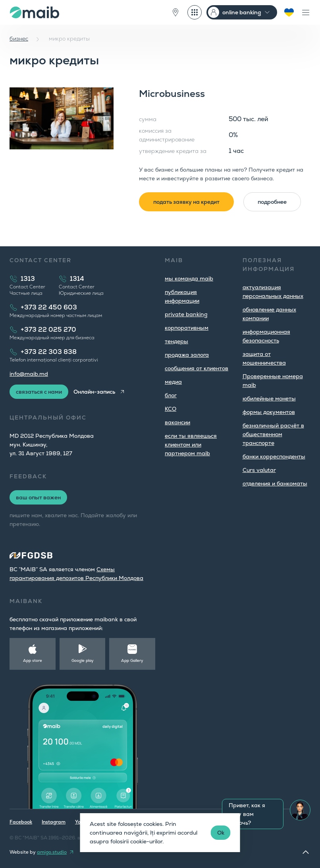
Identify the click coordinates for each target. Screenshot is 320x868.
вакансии (177, 422)
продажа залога (187, 355)
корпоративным (187, 328)
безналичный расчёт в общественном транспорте (273, 434)
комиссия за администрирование (167, 135)
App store (33, 660)
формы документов (269, 412)
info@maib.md (29, 374)
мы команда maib (189, 278)
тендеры (176, 341)
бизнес (19, 39)
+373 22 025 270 (48, 330)
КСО (171, 409)
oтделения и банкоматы (275, 483)
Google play (83, 660)
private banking (186, 314)
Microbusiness (172, 94)
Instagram (54, 822)
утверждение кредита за (173, 151)
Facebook (21, 822)
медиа (173, 382)
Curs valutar (259, 470)
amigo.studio (52, 852)
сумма (148, 119)
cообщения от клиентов (197, 368)
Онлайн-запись (94, 392)
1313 (28, 279)
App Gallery (132, 660)
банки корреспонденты (274, 456)
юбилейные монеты (269, 398)
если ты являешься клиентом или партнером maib (191, 445)
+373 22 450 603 (49, 307)
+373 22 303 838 (49, 352)
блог (171, 395)
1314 (77, 279)
